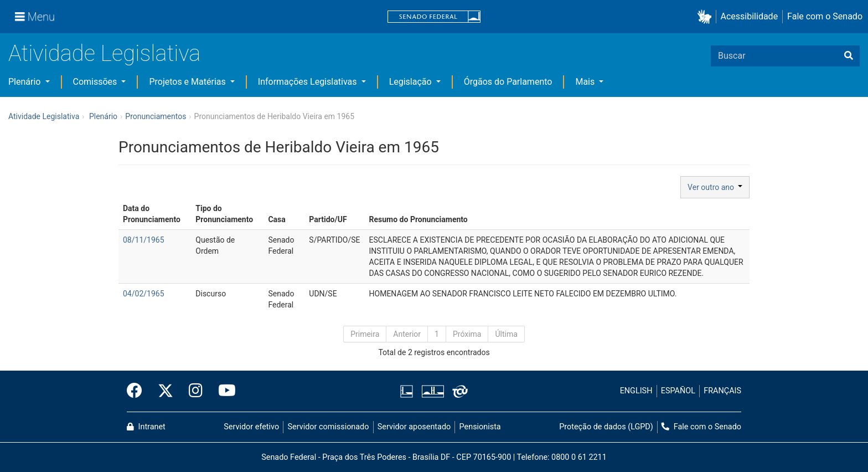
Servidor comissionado (329, 427)
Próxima (467, 334)
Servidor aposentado (414, 427)
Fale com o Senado (825, 16)
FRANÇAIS (722, 391)
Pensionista (480, 427)
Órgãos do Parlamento (508, 82)
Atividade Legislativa (104, 53)
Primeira (365, 334)
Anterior (407, 334)
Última (506, 334)
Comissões (96, 82)
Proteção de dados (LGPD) (606, 427)
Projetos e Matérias (188, 82)
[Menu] (35, 17)
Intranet (146, 427)
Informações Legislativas (309, 82)
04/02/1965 (144, 294)
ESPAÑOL (678, 391)
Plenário (25, 82)
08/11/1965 (144, 240)
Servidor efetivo (251, 427)
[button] (707, 17)
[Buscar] (849, 56)
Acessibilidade (750, 16)
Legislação (412, 82)
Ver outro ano (715, 187)
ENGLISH (636, 391)
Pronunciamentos (156, 116)
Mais (586, 82)
